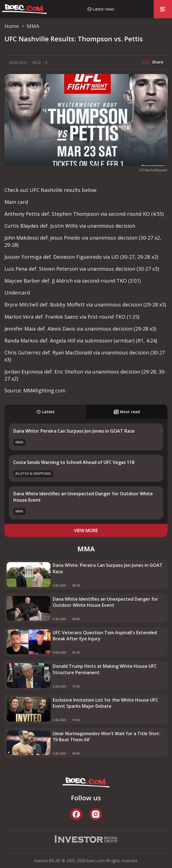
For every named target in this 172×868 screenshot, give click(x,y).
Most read (127, 412)
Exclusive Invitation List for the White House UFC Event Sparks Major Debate (105, 703)
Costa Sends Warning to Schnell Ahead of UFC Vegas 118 (74, 462)
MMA (19, 442)
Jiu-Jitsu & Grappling (33, 474)
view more (86, 531)
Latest (45, 412)
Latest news (103, 9)
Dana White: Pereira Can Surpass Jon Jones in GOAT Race (74, 431)
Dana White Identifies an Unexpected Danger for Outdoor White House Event (105, 602)
